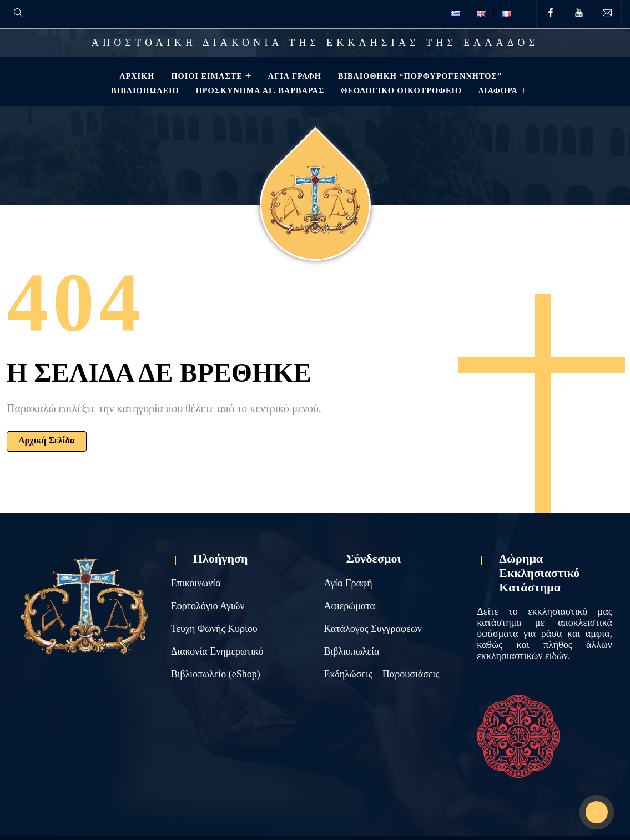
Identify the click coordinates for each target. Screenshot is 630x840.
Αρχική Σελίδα (47, 440)
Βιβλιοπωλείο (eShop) (216, 674)
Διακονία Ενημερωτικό (217, 651)
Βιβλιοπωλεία (352, 651)
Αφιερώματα (350, 606)
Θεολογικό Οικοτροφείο (400, 90)
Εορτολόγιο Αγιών (208, 606)
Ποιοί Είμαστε (205, 76)
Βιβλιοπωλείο (144, 90)
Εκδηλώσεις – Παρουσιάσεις (382, 674)
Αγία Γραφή (294, 76)
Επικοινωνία (196, 583)
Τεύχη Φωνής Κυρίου (214, 629)
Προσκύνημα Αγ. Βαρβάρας (259, 90)
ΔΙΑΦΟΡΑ (497, 90)
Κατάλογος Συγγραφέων (373, 629)
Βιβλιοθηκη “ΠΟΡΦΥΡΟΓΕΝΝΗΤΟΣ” (419, 76)
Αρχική (136, 76)
